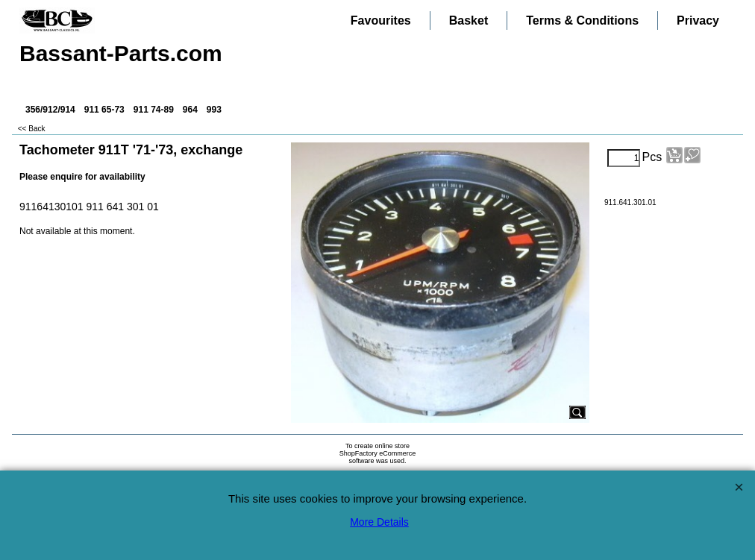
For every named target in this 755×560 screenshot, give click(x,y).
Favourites (381, 21)
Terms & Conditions (582, 21)
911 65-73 (104, 110)
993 (214, 110)
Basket (469, 21)
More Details (379, 522)
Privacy (698, 21)
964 (190, 110)
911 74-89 (154, 110)
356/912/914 (50, 110)
